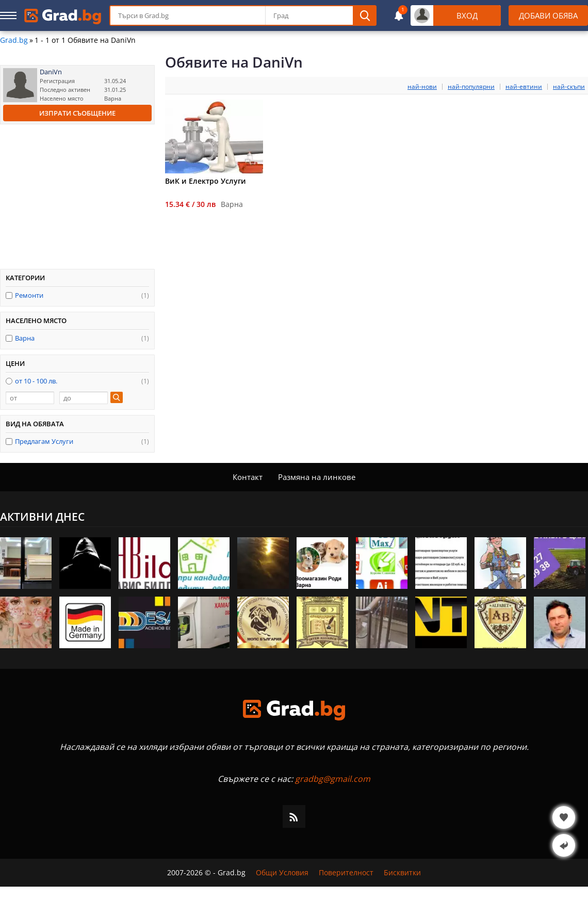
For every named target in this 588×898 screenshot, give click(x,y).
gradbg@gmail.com (333, 779)
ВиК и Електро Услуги (206, 181)
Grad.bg (14, 40)
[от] (30, 398)
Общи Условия (282, 873)
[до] (84, 398)
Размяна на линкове (317, 477)
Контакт (248, 477)
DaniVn (51, 72)
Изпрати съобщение (77, 113)
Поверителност (346, 873)
